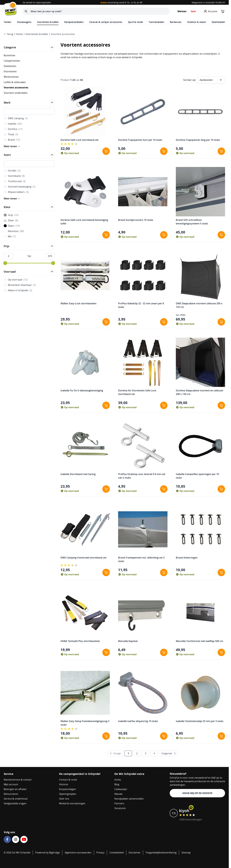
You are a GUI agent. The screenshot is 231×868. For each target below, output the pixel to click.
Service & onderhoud (16, 799)
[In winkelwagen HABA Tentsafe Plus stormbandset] (106, 652)
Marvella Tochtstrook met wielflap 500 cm (199, 641)
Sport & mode (135, 22)
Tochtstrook (15, 181)
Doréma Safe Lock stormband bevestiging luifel (84, 222)
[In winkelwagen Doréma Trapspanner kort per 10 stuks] (164, 151)
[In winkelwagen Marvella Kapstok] (164, 652)
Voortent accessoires (63, 34)
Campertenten (12, 61)
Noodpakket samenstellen (129, 799)
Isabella (13, 124)
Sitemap (186, 853)
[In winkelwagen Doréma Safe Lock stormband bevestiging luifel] (106, 235)
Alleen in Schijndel (18, 290)
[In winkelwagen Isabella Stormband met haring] (106, 489)
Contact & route (68, 780)
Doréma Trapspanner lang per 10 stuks (198, 140)
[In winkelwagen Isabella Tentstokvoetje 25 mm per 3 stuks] (221, 736)
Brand (12, 140)
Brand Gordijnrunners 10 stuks (136, 220)
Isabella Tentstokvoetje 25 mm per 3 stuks (200, 721)
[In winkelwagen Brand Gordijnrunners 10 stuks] (164, 235)
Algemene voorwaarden (78, 853)
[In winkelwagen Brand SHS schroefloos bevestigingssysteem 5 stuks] (221, 235)
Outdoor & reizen (197, 22)
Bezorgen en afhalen (15, 789)
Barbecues (176, 22)
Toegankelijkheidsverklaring (161, 853)
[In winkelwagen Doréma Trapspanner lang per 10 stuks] (221, 151)
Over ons (64, 799)
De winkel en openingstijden (37, 2)
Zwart (12, 226)
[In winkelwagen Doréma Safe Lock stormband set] (106, 151)
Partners (119, 803)
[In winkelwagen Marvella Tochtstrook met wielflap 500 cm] (221, 652)
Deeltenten (10, 66)
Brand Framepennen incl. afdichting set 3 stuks (141, 559)
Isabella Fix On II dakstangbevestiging (82, 390)
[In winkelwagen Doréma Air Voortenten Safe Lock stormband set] (164, 405)
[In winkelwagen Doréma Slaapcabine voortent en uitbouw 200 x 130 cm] (221, 405)
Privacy (100, 853)
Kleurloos (14, 231)
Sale (193, 11)
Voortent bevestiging (20, 187)
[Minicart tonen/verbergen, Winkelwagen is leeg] (223, 11)
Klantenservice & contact (18, 780)
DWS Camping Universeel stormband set (83, 558)
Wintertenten (11, 77)
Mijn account (11, 784)
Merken (182, 11)
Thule (11, 134)
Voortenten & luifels (48, 22)
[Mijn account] (211, 11)
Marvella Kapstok (128, 641)
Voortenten (10, 71)
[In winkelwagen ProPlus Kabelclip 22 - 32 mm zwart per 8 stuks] (164, 322)
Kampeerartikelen (74, 22)
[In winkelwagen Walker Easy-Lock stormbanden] (106, 322)
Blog (117, 784)
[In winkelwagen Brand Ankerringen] (221, 572)
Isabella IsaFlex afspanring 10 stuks (138, 721)
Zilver (11, 220)
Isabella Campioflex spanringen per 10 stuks (197, 476)
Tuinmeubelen (156, 22)
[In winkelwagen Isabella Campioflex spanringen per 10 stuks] (221, 489)
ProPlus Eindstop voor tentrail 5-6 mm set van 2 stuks (142, 476)
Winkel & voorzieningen (72, 803)
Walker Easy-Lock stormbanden (78, 303)
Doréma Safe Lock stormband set (80, 140)
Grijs (11, 215)
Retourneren (11, 794)
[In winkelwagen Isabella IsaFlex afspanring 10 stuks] (164, 736)
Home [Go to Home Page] (19, 34)
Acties (118, 780)
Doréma (13, 129)
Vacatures (120, 808)
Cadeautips (121, 789)
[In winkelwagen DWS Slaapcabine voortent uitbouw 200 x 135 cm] (221, 322)
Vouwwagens (24, 22)
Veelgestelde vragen (15, 803)
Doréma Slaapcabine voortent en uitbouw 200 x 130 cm (199, 392)
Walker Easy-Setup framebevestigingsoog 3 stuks (85, 723)
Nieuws (118, 794)
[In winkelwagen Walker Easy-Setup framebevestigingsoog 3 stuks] (106, 736)
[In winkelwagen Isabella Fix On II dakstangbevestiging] (106, 405)
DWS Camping (16, 118)
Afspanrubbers (16, 192)
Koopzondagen (68, 789)
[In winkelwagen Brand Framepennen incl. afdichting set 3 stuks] (164, 572)
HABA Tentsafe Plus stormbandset (80, 641)
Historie (64, 784)
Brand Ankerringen (187, 558)
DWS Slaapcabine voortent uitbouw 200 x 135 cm (199, 305)
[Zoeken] (26, 11)
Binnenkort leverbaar (20, 285)
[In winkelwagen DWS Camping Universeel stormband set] (106, 572)
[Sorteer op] (211, 80)
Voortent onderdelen (16, 93)
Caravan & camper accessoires (106, 22)
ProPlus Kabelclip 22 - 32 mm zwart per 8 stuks (141, 305)
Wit (10, 236)
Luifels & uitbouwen (15, 82)
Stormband (14, 176)
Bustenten (10, 55)
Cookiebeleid (117, 853)
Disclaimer (135, 853)
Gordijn (12, 171)
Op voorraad (16, 280)
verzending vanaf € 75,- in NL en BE (122, 2)
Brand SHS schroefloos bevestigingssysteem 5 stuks (192, 222)
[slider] (5, 263)
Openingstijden (68, 794)
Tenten (8, 22)
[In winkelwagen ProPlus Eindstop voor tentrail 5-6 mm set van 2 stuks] (164, 489)
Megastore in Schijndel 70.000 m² (208, 2)
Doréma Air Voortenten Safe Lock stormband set (137, 392)
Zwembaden (218, 22)
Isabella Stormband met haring (78, 474)
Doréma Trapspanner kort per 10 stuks (140, 140)
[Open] (52, 47)
